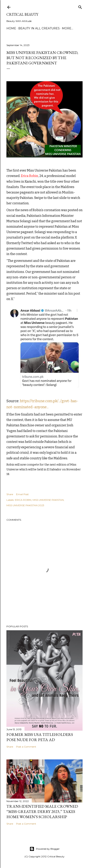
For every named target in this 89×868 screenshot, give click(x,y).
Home (11, 28)
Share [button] (10, 494)
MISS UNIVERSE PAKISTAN (48, 500)
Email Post (22, 494)
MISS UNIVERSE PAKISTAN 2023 (25, 505)
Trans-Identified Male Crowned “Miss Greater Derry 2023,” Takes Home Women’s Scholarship (42, 811)
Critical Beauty (22, 14)
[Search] (80, 6)
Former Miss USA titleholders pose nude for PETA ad (40, 737)
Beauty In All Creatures (39, 28)
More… (68, 28)
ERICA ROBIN (23, 500)
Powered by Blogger (45, 849)
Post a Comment (26, 747)
